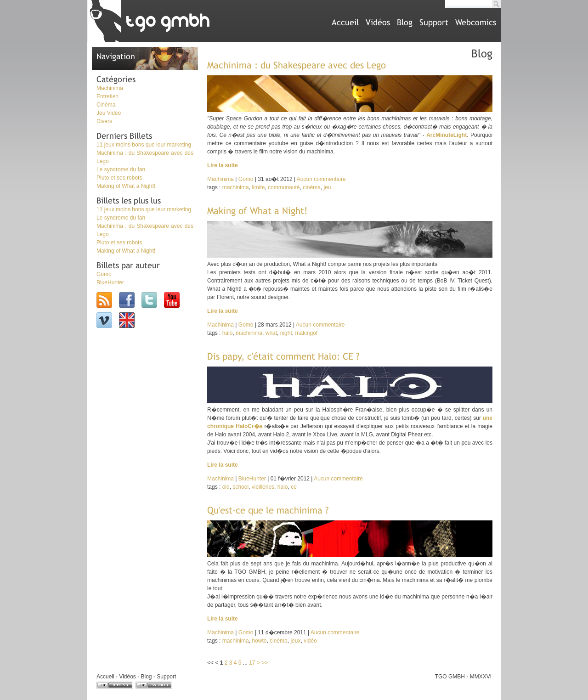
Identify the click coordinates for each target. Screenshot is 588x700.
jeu (327, 187)
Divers (104, 121)
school (240, 487)
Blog (405, 22)
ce (294, 487)
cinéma (312, 187)
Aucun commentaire (321, 179)
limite (258, 187)
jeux (295, 641)
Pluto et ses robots (119, 178)
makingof (306, 333)
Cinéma (106, 105)
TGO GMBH (450, 677)
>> (265, 663)
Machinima (110, 88)
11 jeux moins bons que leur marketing (144, 145)
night (286, 333)
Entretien (107, 96)
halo (228, 333)
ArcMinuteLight (447, 135)
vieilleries (263, 487)
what (271, 333)
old (226, 487)
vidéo (310, 641)
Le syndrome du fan (121, 169)
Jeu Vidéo (109, 113)
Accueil (345, 22)
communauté (284, 187)
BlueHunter (110, 282)
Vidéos (378, 22)
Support (434, 22)
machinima (236, 187)
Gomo (104, 274)
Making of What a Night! (126, 186)
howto (259, 641)
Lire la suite (223, 165)
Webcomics (476, 22)
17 (252, 663)
